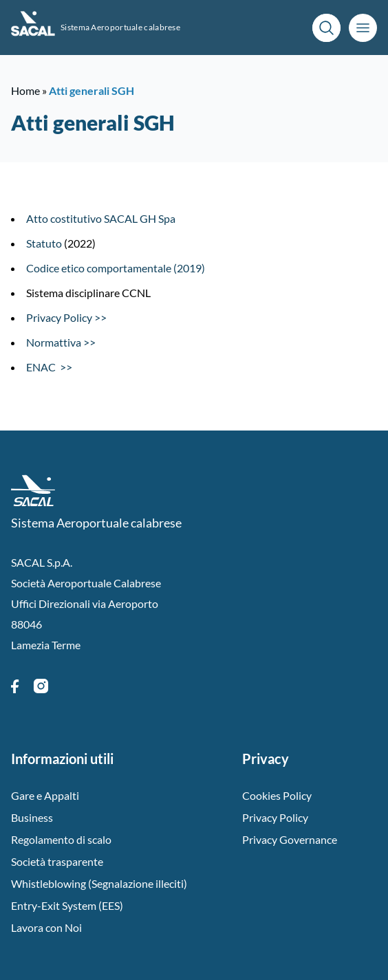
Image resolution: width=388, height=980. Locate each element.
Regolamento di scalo (61, 839)
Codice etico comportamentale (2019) (116, 268)
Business (32, 817)
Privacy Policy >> (66, 317)
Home (25, 90)
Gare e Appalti (45, 795)
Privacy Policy (275, 817)
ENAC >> (49, 367)
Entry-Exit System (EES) (67, 905)
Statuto (44, 243)
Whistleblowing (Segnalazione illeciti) (99, 883)
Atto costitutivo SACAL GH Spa (101, 218)
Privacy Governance (290, 839)
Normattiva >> (61, 342)
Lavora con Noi (46, 927)
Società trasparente (57, 861)
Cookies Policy (277, 795)
